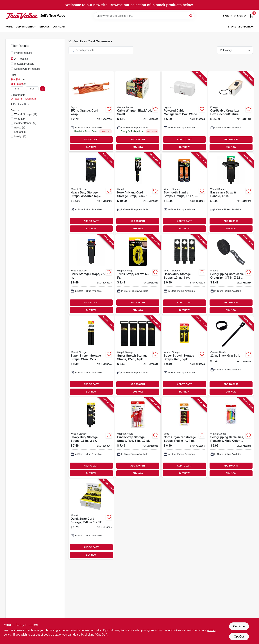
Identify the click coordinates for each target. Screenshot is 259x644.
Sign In (228, 16)
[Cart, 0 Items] (252, 16)
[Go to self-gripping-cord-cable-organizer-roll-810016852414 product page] (231, 274)
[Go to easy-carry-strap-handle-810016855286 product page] (231, 193)
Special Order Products (27, 69)
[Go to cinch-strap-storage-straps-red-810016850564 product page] (138, 438)
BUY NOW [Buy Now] (91, 147)
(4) (20, 119)
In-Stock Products (24, 64)
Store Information (241, 27)
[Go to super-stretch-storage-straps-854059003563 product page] (184, 356)
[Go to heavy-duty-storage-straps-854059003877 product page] (91, 438)
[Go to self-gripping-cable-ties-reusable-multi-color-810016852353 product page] (231, 438)
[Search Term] (144, 16)
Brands (45, 27)
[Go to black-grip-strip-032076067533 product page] (231, 356)
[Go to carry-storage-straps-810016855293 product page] (91, 274)
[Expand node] (12, 104)
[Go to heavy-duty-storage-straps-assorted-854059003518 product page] (91, 193)
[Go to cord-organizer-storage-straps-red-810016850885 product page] (184, 438)
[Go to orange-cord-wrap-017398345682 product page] (91, 111)
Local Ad (59, 27)
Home (9, 27)
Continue (239, 626)
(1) (20, 128)
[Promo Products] (12, 53)
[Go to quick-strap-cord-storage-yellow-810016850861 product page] (91, 519)
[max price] (32, 89)
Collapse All (17, 99)
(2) (25, 123)
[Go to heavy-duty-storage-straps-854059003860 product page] (184, 274)
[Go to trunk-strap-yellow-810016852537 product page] (138, 274)
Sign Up (242, 16)
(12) (26, 114)
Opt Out (239, 637)
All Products (21, 59)
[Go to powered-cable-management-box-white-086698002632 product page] (184, 111)
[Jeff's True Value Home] (22, 16)
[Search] (191, 16)
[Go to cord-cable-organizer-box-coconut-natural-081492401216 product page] (231, 111)
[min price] (17, 89)
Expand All (31, 99)
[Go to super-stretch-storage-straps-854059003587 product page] (138, 356)
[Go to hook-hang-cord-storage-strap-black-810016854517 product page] (138, 193)
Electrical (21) (21, 104)
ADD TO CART (91, 140)
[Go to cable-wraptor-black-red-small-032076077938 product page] (138, 111)
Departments (25, 27)
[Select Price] (43, 89)
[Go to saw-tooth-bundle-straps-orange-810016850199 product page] (184, 193)
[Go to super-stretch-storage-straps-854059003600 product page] (91, 356)
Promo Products (23, 53)
